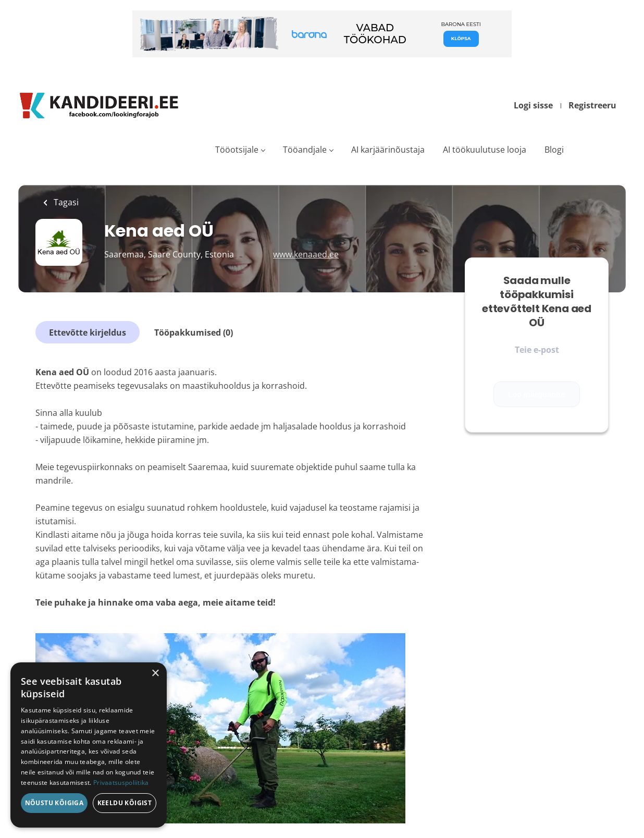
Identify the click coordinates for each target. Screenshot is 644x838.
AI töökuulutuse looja (485, 150)
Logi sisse (533, 105)
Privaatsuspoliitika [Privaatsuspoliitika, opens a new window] (121, 782)
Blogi (554, 150)
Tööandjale (305, 150)
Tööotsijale (237, 150)
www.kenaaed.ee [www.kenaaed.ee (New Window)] (306, 254)
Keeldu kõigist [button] (125, 803)
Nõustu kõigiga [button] (54, 803)
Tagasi (65, 202)
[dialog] (89, 745)
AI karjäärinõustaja (388, 150)
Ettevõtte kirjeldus (88, 332)
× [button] (155, 674)
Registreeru (592, 105)
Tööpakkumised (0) (194, 332)
